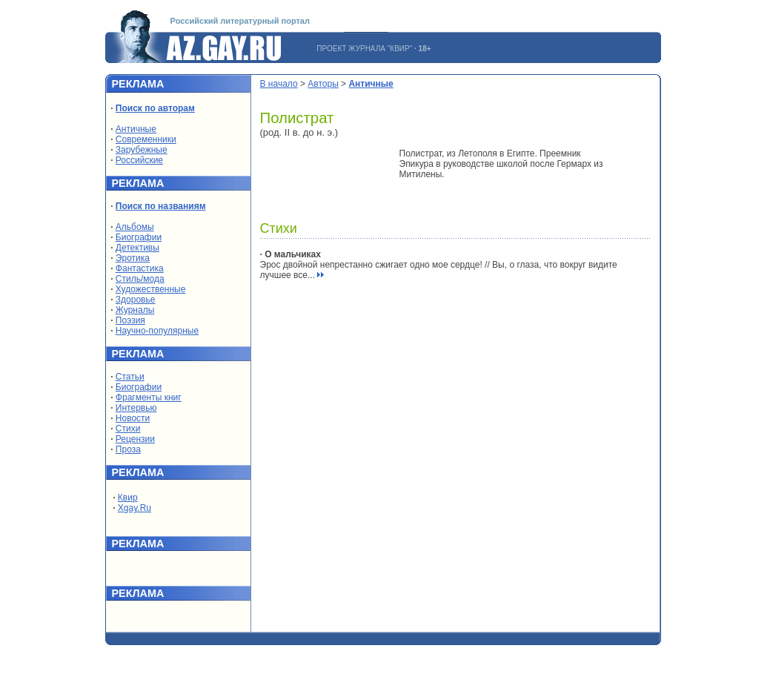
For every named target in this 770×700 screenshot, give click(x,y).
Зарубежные (142, 150)
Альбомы (135, 227)
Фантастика (140, 268)
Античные (136, 129)
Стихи (128, 429)
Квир (128, 498)
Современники (146, 139)
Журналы (135, 310)
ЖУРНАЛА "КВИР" (380, 49)
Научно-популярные (157, 331)
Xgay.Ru (135, 508)
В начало (279, 84)
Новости (133, 418)
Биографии (139, 237)
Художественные (151, 289)
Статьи (130, 377)
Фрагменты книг (149, 397)
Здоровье (136, 300)
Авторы (323, 84)
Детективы (137, 248)
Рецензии (135, 439)
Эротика (133, 258)
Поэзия (130, 320)
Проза (128, 449)
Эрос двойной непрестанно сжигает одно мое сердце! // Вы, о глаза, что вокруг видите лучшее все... (439, 265)
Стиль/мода (140, 279)
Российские (139, 160)
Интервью (136, 408)
